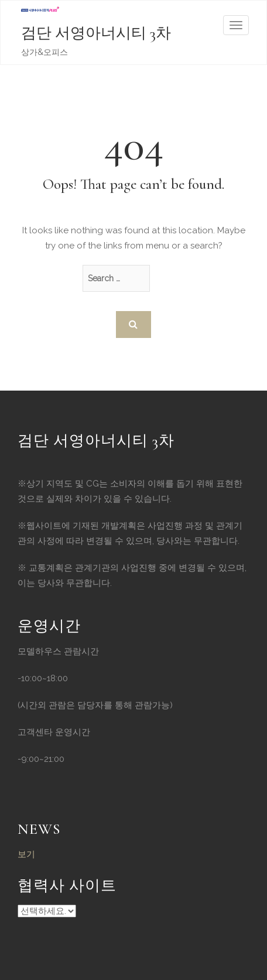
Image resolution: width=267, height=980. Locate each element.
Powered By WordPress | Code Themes (47, 911)
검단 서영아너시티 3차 (96, 33)
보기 (26, 854)
